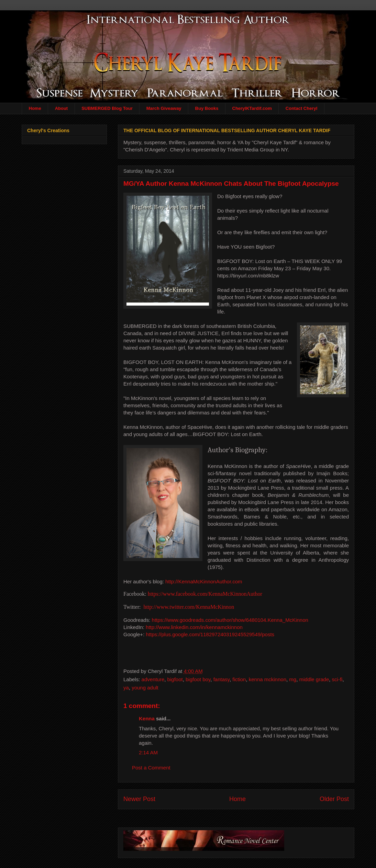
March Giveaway (164, 108)
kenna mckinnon (268, 679)
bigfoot (175, 679)
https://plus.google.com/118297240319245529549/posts (210, 634)
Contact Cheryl (301, 108)
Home (35, 108)
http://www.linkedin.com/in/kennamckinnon (194, 627)
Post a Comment (151, 767)
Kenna (147, 718)
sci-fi (337, 679)
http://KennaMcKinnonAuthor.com (204, 581)
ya (126, 687)
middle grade (314, 679)
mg (293, 679)
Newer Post (139, 799)
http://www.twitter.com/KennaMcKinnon (189, 607)
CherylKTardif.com (252, 108)
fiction (239, 679)
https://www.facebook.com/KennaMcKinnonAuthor (205, 594)
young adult (145, 687)
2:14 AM (148, 752)
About (62, 108)
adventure (153, 679)
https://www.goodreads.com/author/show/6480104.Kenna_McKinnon (230, 620)
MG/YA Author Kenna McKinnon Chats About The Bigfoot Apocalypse (231, 184)
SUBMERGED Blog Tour (107, 108)
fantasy (222, 679)
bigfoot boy (198, 679)
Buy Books (207, 108)
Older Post (334, 799)
